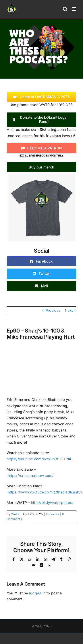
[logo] (41, 25)
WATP (15, 514)
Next (69, 310)
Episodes (53, 514)
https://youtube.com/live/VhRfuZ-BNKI (40, 459)
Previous (53, 310)
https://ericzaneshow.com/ (31, 476)
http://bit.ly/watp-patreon (53, 503)
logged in (37, 593)
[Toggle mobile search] (65, 9)
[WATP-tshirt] (42, 176)
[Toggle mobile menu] (74, 9)
